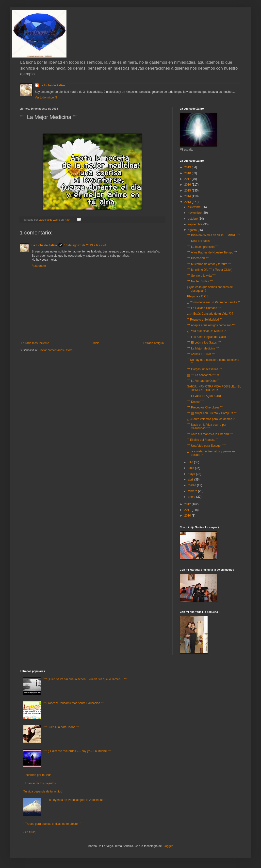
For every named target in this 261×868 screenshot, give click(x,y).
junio (191, 468)
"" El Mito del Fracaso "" (203, 440)
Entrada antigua (153, 343)
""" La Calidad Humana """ (204, 308)
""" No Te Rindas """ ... (202, 281)
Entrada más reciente (35, 343)
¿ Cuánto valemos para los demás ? (211, 419)
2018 (188, 173)
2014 (188, 196)
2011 (188, 510)
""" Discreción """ (198, 258)
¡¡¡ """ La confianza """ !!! (203, 375)
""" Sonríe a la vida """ (201, 276)
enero (192, 497)
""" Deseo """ (195, 402)
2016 (188, 185)
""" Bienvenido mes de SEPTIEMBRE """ (214, 235)
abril (191, 480)
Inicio (96, 343)
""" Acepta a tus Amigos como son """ (211, 325)
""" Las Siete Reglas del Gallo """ (209, 337)
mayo (192, 474)
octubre (193, 219)
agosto (193, 230)
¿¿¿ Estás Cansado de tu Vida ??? (210, 314)
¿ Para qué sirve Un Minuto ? (206, 331)
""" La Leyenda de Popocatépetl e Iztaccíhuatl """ (75, 800)
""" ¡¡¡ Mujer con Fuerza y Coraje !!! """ (212, 413)
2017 (188, 179)
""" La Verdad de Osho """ (204, 381)
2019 (188, 167)
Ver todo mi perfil (46, 97)
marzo (192, 485)
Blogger (168, 846)
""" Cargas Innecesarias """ (205, 369)
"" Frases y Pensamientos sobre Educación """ (74, 703)
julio (191, 462)
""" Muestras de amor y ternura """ (209, 264)
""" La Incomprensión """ (203, 247)
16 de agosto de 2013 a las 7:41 (85, 245)
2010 (188, 516)
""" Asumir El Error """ (201, 354)
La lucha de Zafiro (52, 85)
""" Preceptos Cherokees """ (205, 407)
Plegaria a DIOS (198, 296)
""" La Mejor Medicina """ (203, 348)
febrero (193, 491)
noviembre (195, 213)
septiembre (196, 224)
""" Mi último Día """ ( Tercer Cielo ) (210, 270)
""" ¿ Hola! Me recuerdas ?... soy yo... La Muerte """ (77, 751)
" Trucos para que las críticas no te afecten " (52, 824)
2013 (188, 202)
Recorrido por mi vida (37, 775)
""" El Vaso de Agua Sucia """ (206, 396)
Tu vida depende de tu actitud (43, 791)
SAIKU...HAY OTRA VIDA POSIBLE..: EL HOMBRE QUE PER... (214, 388)
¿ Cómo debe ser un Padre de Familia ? (213, 302)
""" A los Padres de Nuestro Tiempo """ (212, 252)
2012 (188, 504)
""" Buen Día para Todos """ (61, 727)
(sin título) (30, 832)
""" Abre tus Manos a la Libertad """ (210, 434)
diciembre (195, 207)
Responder (39, 266)
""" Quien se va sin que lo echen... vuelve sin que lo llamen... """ (85, 679)
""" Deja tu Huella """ (200, 241)
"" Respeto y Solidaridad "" (204, 320)
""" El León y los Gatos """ (204, 343)
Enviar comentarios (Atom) (56, 350)
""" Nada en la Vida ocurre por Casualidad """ (207, 426)
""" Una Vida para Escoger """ (206, 446)
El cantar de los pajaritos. (40, 783)
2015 (188, 191)
